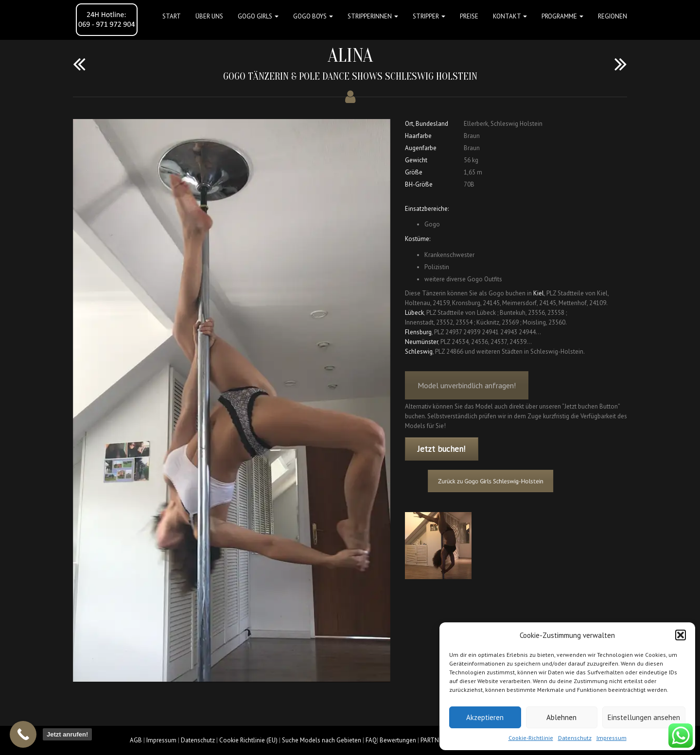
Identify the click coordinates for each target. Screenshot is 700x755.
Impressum (612, 738)
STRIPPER (429, 16)
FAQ (371, 740)
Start (172, 16)
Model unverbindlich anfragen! (467, 391)
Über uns (209, 16)
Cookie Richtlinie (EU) (248, 740)
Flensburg (418, 332)
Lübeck (414, 313)
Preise (469, 16)
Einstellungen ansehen (644, 717)
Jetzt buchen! (441, 449)
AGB (136, 740)
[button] (681, 635)
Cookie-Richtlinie (531, 738)
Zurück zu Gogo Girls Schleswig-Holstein (495, 481)
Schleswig (419, 352)
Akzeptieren (485, 717)
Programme (562, 16)
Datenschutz (575, 738)
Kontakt (510, 16)
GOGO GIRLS (258, 16)
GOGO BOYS (313, 16)
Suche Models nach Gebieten (322, 740)
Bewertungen (398, 740)
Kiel (539, 293)
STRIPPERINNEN (373, 16)
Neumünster (421, 342)
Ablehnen (561, 717)
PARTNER (433, 740)
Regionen (612, 16)
